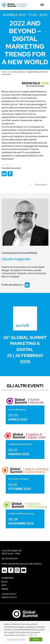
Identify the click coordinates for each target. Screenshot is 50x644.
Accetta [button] (36, 639)
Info (4, 585)
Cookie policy (9, 594)
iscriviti (23, 325)
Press (5, 589)
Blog (5, 582)
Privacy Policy (9, 597)
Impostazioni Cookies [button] (16, 639)
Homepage (8, 578)
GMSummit (6, 72)
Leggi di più (32, 635)
